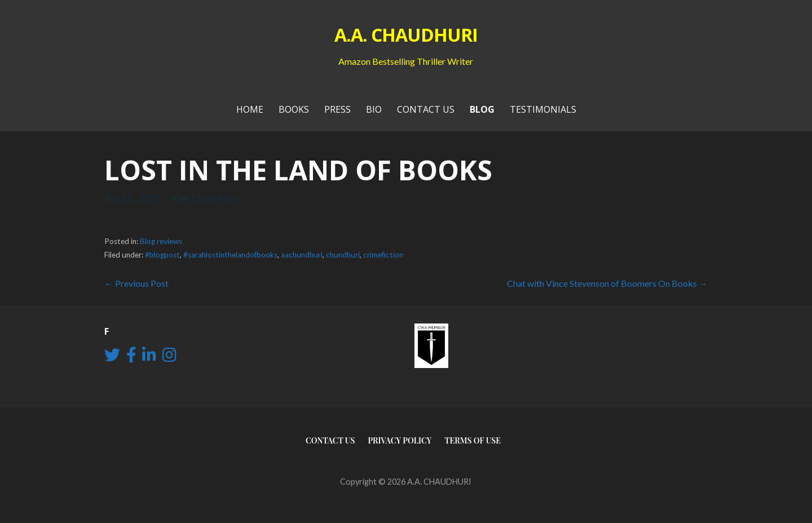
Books (294, 109)
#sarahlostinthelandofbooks (230, 255)
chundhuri (343, 255)
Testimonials (543, 109)
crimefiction (383, 255)
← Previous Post (136, 283)
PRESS (337, 109)
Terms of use (473, 440)
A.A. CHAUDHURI (406, 35)
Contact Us (426, 109)
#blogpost (162, 255)
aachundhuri (302, 255)
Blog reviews (161, 241)
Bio (374, 109)
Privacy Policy (400, 440)
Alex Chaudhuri (204, 198)
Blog (482, 109)
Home (250, 109)
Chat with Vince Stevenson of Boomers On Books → (607, 283)
